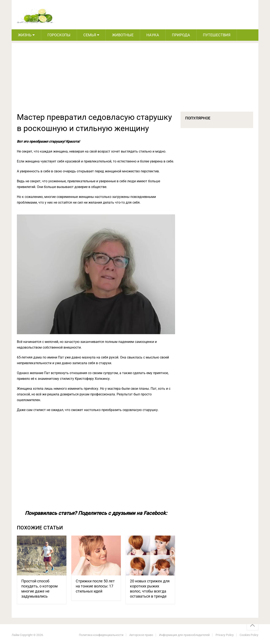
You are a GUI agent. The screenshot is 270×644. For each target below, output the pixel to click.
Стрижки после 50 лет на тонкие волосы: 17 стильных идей (95, 586)
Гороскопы (59, 35)
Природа (181, 35)
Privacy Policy (225, 635)
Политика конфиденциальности (101, 635)
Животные (123, 35)
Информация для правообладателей (184, 635)
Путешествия (217, 35)
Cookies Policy (249, 635)
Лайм (15, 635)
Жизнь (25, 35)
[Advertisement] (135, 80)
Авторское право (141, 635)
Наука (153, 35)
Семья (90, 35)
